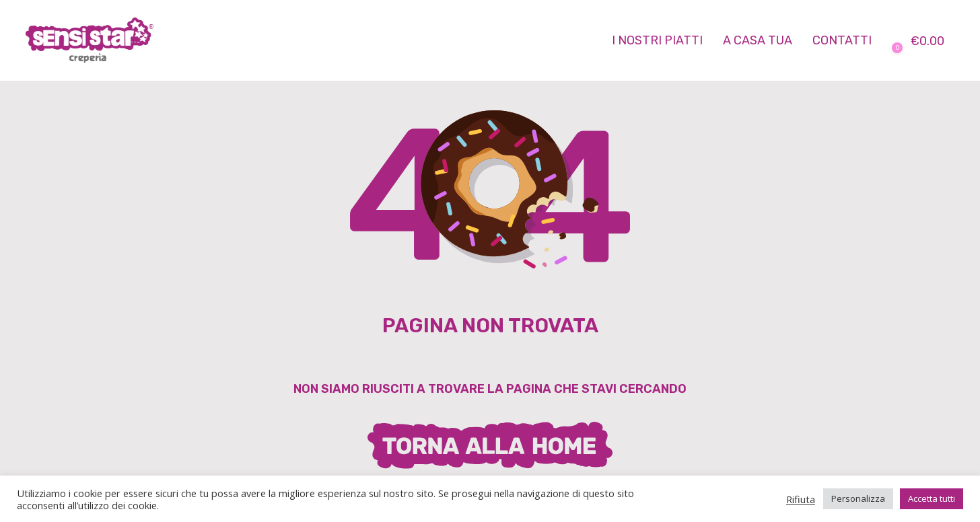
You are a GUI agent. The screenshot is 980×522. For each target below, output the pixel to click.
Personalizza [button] (858, 498)
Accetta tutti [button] (932, 498)
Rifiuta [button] (801, 499)
